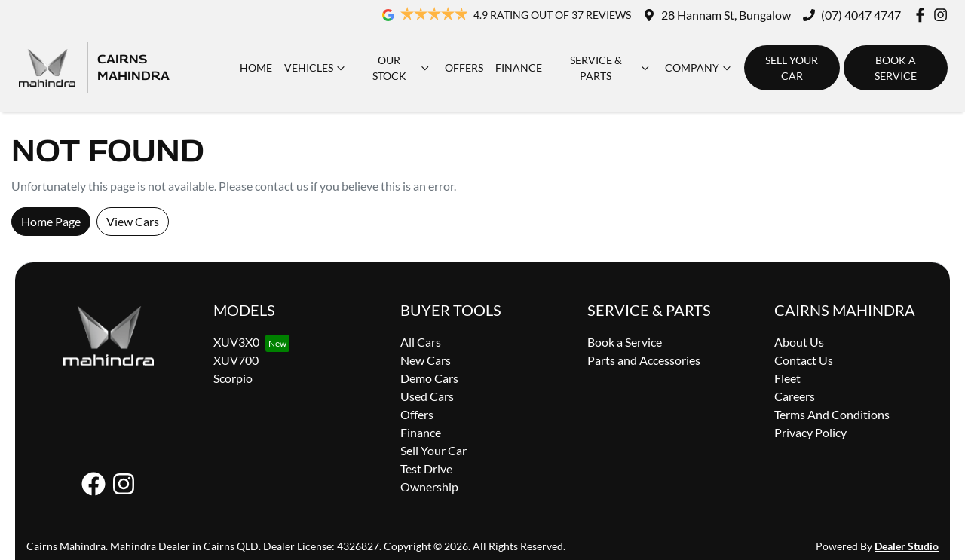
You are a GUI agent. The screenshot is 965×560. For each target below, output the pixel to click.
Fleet (787, 378)
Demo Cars (429, 378)
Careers (795, 396)
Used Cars (427, 396)
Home (256, 67)
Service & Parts (611, 68)
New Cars (426, 360)
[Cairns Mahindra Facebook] (923, 15)
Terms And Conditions (832, 414)
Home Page (51, 221)
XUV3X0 (236, 342)
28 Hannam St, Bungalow (726, 15)
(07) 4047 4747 (861, 15)
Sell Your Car (792, 68)
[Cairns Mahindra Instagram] (944, 15)
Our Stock (403, 68)
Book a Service (896, 68)
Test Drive (426, 468)
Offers (464, 67)
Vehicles (316, 68)
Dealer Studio (907, 546)
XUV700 (236, 360)
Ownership (429, 487)
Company (700, 68)
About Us (799, 342)
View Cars (133, 221)
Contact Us (804, 360)
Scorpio (233, 378)
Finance (519, 67)
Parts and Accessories (644, 360)
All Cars (421, 342)
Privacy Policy (810, 432)
